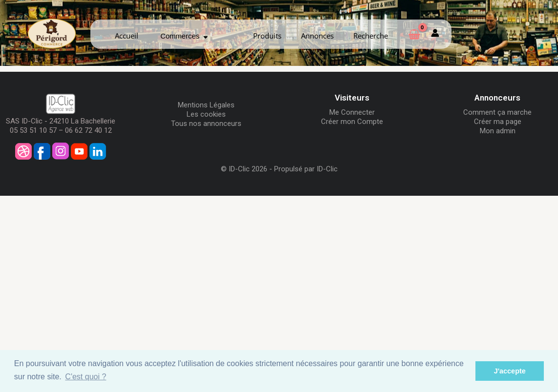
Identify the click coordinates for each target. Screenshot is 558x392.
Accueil (127, 36)
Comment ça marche (497, 112)
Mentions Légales (206, 105)
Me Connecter (352, 112)
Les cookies (206, 114)
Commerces (184, 36)
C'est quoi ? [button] (86, 377)
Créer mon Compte (352, 122)
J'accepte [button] (510, 371)
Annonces (317, 36)
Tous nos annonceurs (206, 124)
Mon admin (498, 131)
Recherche (371, 36)
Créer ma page (498, 122)
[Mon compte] (435, 34)
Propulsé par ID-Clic (306, 169)
